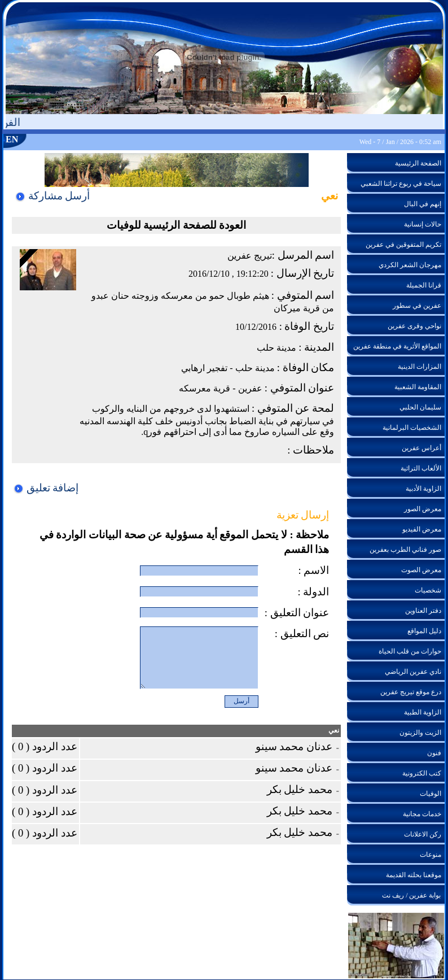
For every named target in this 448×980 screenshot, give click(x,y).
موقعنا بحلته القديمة (414, 875)
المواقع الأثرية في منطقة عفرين (397, 346)
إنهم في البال (423, 204)
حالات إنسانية (423, 224)
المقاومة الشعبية (418, 387)
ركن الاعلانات (423, 834)
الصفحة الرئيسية (418, 163)
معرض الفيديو (422, 529)
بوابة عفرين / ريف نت (411, 895)
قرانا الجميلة (424, 285)
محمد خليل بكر (303, 789)
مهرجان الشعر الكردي (410, 265)
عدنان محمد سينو (297, 746)
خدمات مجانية (422, 814)
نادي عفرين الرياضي (413, 672)
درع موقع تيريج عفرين (411, 692)
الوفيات (431, 794)
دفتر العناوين (423, 611)
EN (12, 139)
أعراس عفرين (421, 448)
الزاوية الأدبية (423, 489)
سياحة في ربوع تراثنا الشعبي (401, 184)
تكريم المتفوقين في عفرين (403, 245)
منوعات (431, 855)
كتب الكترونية (422, 773)
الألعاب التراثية (421, 468)
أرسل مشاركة (52, 196)
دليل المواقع (424, 631)
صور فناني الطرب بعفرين (405, 550)
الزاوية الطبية (423, 712)
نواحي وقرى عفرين (414, 326)
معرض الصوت (421, 570)
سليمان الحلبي (420, 407)
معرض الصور (423, 509)
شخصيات (428, 590)
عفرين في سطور (417, 306)
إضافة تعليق (46, 488)
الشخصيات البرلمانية (412, 428)
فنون (434, 753)
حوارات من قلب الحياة (410, 651)
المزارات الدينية (420, 367)
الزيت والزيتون (420, 733)
